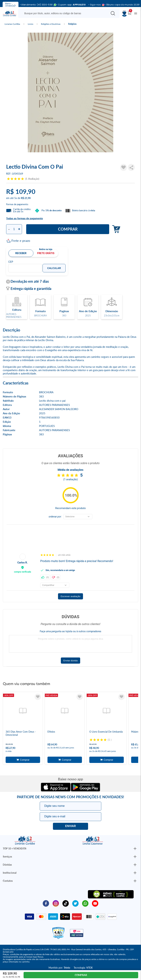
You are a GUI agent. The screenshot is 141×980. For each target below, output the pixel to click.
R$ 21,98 (26, 198)
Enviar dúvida (71, 661)
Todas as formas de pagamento (25, 218)
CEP (11, 262)
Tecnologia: (83, 968)
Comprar (68, 229)
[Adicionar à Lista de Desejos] (124, 167)
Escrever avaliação (71, 596)
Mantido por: (59, 968)
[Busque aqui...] (64, 13)
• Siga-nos (95, 5)
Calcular (54, 268)
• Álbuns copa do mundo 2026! (122, 5)
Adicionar (115, 229)
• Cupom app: (71, 5)
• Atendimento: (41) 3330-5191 (37, 5)
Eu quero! (70, 826)
